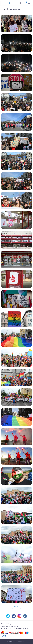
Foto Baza (23, 641)
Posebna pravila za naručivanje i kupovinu (14, 628)
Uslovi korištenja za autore (10, 626)
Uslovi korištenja (6, 624)
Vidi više (16, 607)
